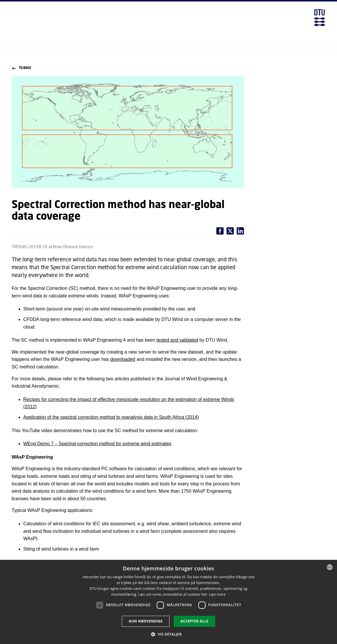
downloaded (123, 359)
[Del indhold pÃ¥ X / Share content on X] (240, 231)
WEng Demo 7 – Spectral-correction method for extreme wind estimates (97, 444)
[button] (169, 634)
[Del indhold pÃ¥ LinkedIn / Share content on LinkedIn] (230, 231)
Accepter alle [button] (194, 621)
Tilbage (22, 68)
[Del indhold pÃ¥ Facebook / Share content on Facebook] (220, 231)
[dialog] (169, 602)
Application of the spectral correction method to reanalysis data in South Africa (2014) (111, 417)
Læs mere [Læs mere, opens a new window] (217, 594)
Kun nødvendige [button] (146, 621)
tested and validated (177, 340)
